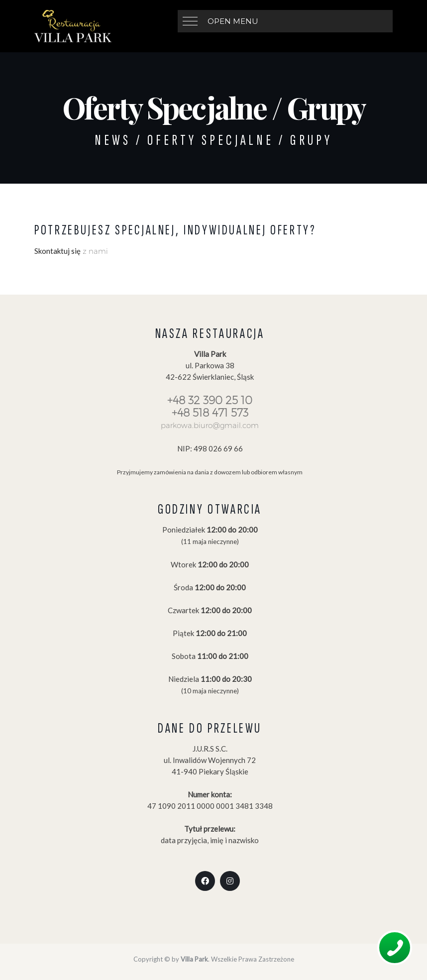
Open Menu (233, 21)
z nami (94, 251)
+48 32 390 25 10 (210, 400)
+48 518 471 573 (210, 413)
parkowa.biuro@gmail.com (210, 425)
